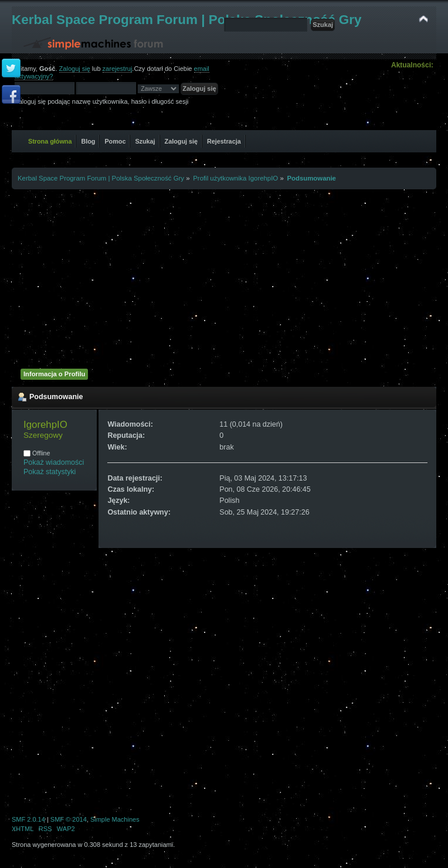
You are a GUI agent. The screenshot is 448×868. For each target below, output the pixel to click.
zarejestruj (118, 69)
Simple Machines (115, 819)
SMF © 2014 (69, 819)
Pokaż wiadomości (54, 462)
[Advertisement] (224, 277)
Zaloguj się (75, 69)
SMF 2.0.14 (28, 819)
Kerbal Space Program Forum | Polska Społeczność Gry (187, 20)
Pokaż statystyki (50, 472)
